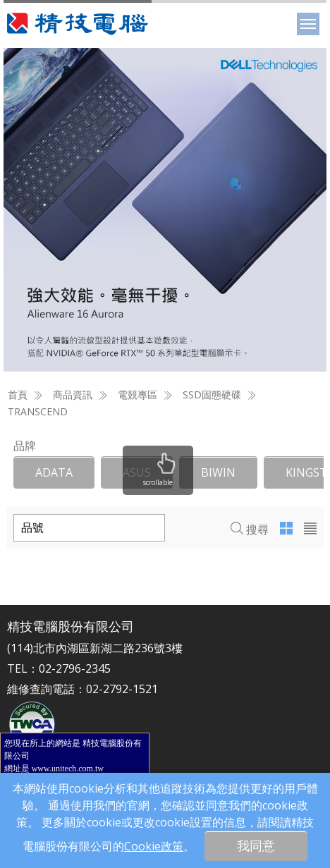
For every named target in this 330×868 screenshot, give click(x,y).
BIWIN (218, 472)
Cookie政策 (154, 846)
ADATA (54, 472)
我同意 (256, 845)
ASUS (137, 472)
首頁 (18, 395)
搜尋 (250, 530)
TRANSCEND (38, 411)
